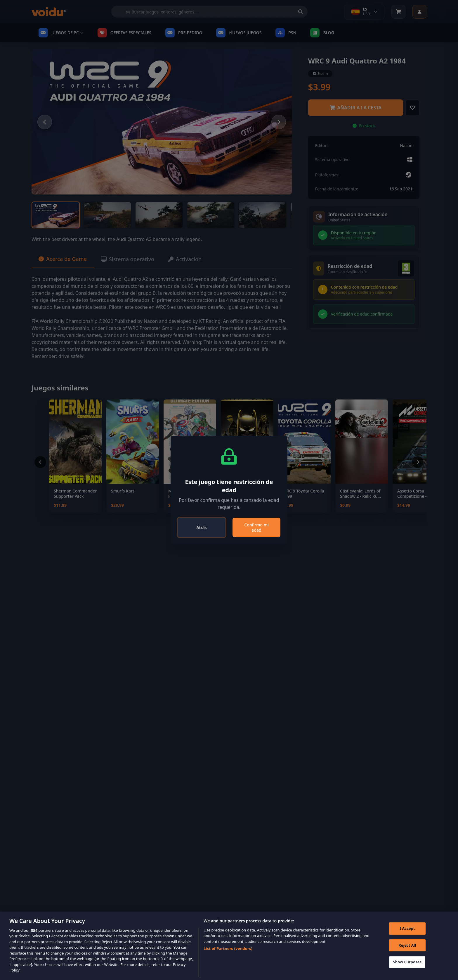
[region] (229, 946)
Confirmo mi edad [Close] (256, 527)
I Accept (407, 928)
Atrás (202, 527)
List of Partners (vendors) (228, 948)
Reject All (407, 945)
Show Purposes (407, 962)
